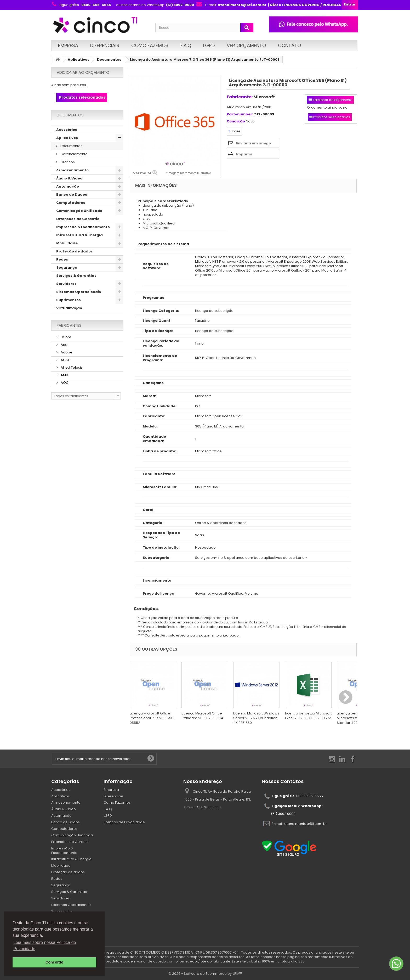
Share (234, 131)
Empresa (68, 45)
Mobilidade (67, 243)
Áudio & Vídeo (69, 178)
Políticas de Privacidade (124, 822)
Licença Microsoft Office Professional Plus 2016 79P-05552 (152, 718)
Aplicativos (79, 60)
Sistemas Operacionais (79, 292)
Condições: (144, 609)
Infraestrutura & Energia (79, 235)
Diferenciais (105, 45)
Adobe (66, 352)
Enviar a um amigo (254, 143)
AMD (64, 375)
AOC (64, 383)
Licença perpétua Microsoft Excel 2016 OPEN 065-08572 (308, 716)
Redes (62, 259)
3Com (66, 337)
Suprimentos (69, 300)
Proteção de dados (75, 251)
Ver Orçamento (246, 45)
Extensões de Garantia (78, 219)
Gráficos (67, 162)
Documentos (109, 60)
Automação (68, 186)
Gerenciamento (74, 154)
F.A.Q (186, 45)
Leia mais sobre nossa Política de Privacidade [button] (45, 946)
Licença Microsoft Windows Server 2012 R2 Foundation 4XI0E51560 (256, 718)
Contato (289, 45)
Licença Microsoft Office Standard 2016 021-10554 (202, 716)
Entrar (350, 4)
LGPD (209, 45)
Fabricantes (69, 325)
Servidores (66, 284)
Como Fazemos (150, 45)
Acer (64, 345)
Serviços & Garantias (76, 276)
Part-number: (240, 114)
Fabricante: (240, 97)
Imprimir (244, 154)
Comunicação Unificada (79, 211)
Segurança (67, 267)
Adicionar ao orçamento (83, 72)
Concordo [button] (54, 962)
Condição (236, 122)
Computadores (71, 203)
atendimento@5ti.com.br (306, 823)
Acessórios (67, 130)
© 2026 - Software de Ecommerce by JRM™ (205, 974)
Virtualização (69, 308)
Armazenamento (72, 170)
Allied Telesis (71, 367)
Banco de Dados (72, 195)
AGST (65, 360)
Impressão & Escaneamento (83, 227)
